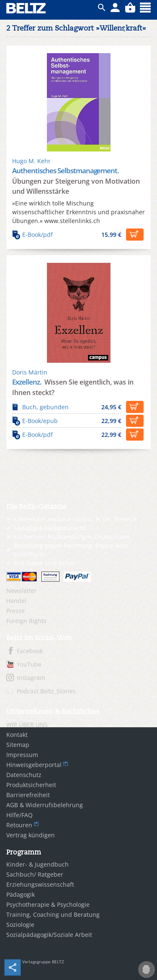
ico (102, 8)
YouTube (29, 664)
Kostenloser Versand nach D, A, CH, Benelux (75, 519)
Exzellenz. (27, 382)
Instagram (31, 678)
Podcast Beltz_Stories (46, 691)
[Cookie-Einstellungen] (147, 970)
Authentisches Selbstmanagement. (66, 171)
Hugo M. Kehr (31, 161)
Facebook (30, 651)
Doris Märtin (30, 372)
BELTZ (26, 8)
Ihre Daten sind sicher (45, 563)
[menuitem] (78, 591)
